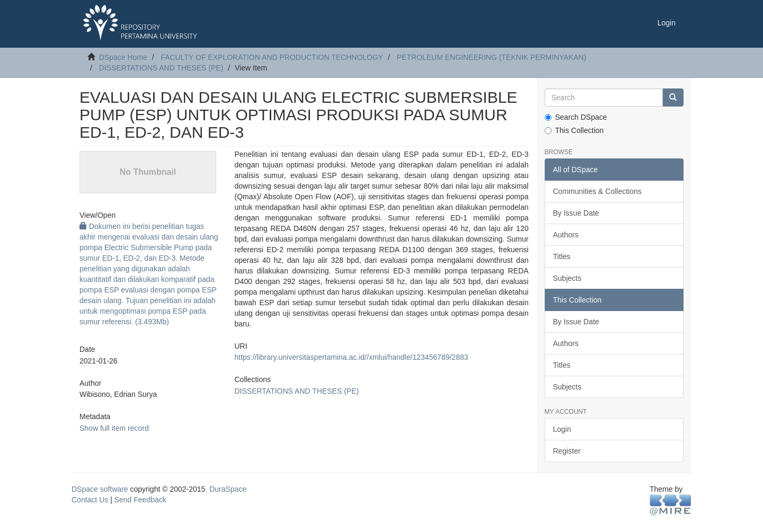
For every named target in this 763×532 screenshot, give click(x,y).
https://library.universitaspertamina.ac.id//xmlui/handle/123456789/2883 (351, 357)
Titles (562, 256)
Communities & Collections (597, 191)
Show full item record (114, 428)
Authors (566, 235)
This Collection (574, 130)
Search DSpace (576, 117)
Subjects (567, 278)
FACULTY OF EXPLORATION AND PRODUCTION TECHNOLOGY (272, 57)
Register (567, 451)
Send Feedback (140, 500)
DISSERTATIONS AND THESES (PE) (161, 68)
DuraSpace (228, 489)
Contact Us (90, 500)
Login (562, 429)
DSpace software (100, 489)
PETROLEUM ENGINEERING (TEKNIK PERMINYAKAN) (492, 57)
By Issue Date (576, 213)
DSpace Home (123, 57)
